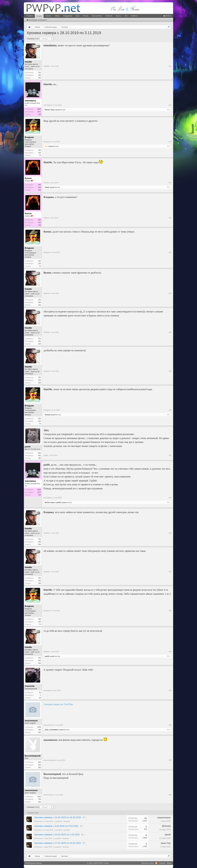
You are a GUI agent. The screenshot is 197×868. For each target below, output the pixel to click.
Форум (39, 16)
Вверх (169, 863)
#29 (170, 371)
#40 (170, 795)
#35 (170, 611)
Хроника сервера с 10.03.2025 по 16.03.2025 (57, 817)
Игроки (48, 16)
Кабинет (134, 16)
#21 (170, 66)
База (78, 16)
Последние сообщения (37, 20)
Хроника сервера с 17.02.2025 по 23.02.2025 (57, 843)
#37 (170, 690)
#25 (170, 218)
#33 (170, 533)
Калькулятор (97, 16)
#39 (170, 760)
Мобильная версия (34, 863)
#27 (170, 293)
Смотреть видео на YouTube (58, 704)
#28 (170, 332)
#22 (170, 105)
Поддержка (67, 16)
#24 (170, 183)
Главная (30, 16)
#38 (170, 725)
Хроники (67, 821)
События (109, 16)
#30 (170, 410)
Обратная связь (147, 863)
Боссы (119, 16)
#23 (170, 142)
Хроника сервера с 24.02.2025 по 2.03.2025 (57, 835)
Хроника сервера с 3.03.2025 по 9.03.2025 (56, 826)
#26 (170, 252)
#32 (170, 498)
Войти (167, 16)
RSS (156, 863)
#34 (170, 572)
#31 (170, 455)
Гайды (57, 16)
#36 (170, 652)
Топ (126, 16)
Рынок (86, 16)
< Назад (44, 39)
